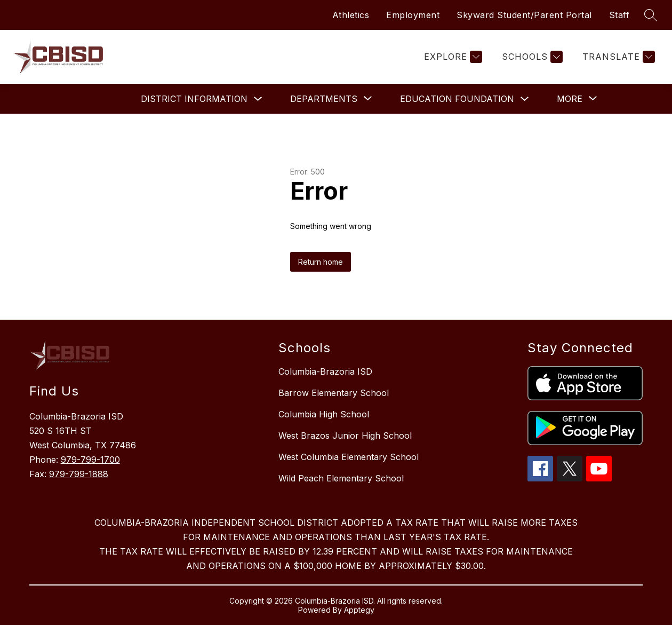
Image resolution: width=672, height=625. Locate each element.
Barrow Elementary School (334, 393)
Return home (321, 262)
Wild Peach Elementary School (341, 478)
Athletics (351, 15)
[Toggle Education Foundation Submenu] (525, 99)
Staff (619, 15)
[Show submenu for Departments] (324, 99)
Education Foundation (457, 99)
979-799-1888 (79, 474)
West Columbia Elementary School (349, 457)
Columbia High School (324, 414)
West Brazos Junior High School (345, 436)
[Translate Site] (617, 57)
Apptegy (359, 610)
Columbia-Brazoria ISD (325, 371)
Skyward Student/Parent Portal (524, 15)
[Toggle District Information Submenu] (258, 99)
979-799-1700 (90, 460)
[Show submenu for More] (570, 99)
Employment (413, 15)
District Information (194, 99)
